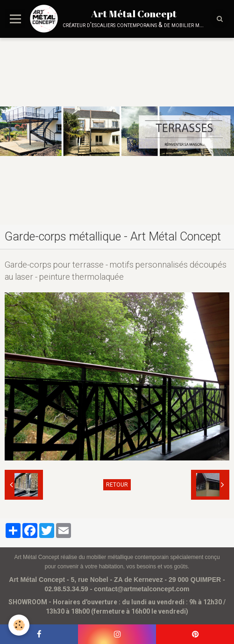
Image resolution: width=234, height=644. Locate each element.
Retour (117, 485)
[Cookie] (19, 625)
